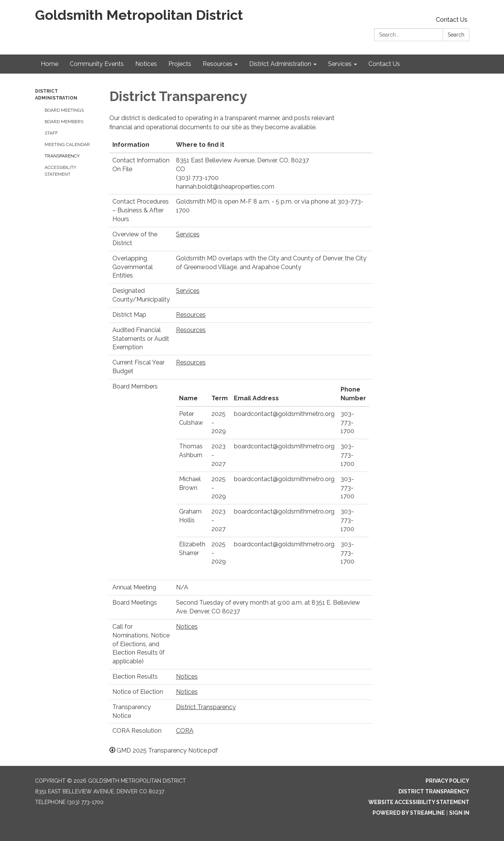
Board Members (64, 122)
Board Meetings (64, 110)
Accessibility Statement (60, 171)
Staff (51, 133)
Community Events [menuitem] (97, 64)
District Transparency (206, 707)
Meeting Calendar (67, 144)
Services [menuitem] (340, 64)
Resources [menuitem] (218, 64)
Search (456, 35)
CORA (185, 731)
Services (188, 234)
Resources (191, 315)
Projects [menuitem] (180, 64)
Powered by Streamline (409, 813)
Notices (187, 627)
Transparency (62, 156)
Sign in (459, 813)
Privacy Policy (447, 781)
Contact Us (452, 20)
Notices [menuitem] (146, 64)
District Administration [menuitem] (280, 64)
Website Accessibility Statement (419, 802)
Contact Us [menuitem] (384, 64)
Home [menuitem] (50, 64)
